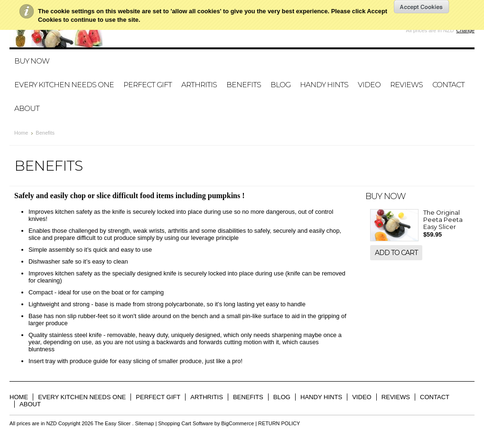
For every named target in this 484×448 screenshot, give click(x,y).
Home (21, 133)
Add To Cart (396, 253)
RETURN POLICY (279, 423)
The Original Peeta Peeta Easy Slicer (443, 220)
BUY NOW (32, 61)
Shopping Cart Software (185, 423)
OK (422, 7)
